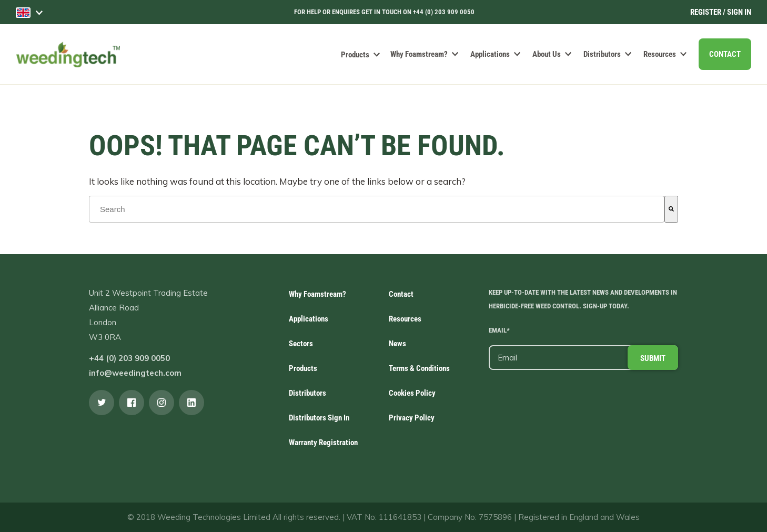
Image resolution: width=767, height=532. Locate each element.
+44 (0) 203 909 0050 (444, 12)
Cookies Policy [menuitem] (412, 393)
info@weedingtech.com (135, 373)
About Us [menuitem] (547, 54)
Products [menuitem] (356, 55)
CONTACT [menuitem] (725, 54)
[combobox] (377, 209)
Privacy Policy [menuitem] (412, 418)
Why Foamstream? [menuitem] (420, 54)
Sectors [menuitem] (301, 344)
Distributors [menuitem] (603, 54)
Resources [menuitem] (660, 54)
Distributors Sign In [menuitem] (319, 418)
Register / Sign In (721, 12)
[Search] (671, 209)
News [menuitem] (397, 344)
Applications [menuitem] (491, 54)
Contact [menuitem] (401, 294)
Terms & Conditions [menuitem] (419, 368)
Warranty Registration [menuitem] (323, 443)
